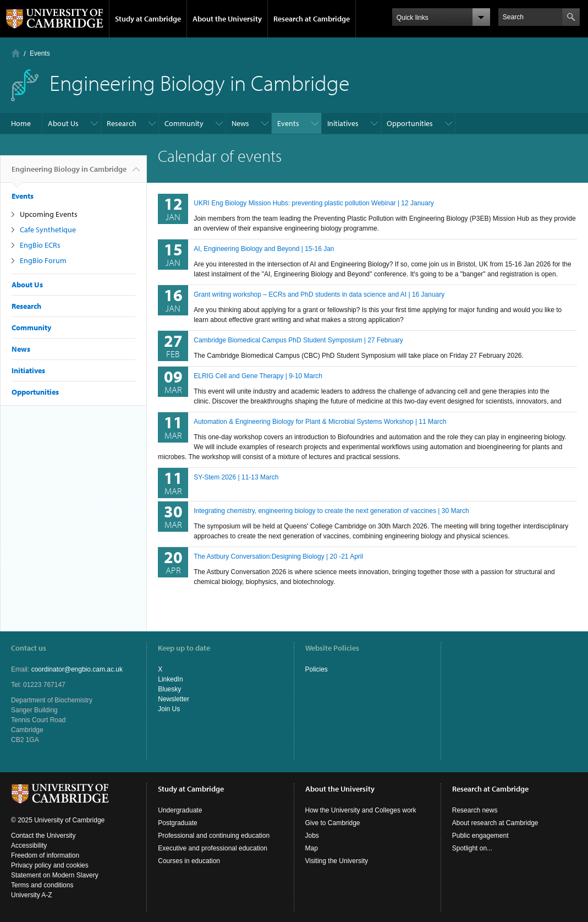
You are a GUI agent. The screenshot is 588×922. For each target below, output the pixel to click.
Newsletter (174, 699)
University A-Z (32, 895)
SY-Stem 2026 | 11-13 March (236, 477)
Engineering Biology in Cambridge (69, 173)
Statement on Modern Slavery (55, 875)
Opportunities (410, 123)
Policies (317, 669)
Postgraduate (177, 823)
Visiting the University (337, 861)
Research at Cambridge (312, 19)
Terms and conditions (42, 885)
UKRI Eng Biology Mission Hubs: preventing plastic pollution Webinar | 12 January (314, 203)
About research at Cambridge (495, 823)
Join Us (169, 709)
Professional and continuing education (214, 836)
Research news (475, 810)
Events (40, 53)
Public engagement (480, 836)
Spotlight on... (472, 848)
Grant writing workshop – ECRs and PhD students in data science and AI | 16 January (319, 294)
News (240, 123)
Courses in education (189, 861)
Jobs (312, 836)
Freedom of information (45, 855)
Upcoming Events (49, 214)
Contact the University (43, 836)
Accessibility (29, 845)
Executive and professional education (213, 848)
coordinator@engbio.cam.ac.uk (77, 669)
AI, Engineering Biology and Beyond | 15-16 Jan (264, 249)
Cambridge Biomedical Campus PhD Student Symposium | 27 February (298, 340)
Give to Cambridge (333, 823)
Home (16, 53)
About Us (63, 123)
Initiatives (343, 123)
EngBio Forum (43, 260)
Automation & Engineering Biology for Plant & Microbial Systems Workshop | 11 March (320, 422)
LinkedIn (170, 679)
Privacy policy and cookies (50, 865)
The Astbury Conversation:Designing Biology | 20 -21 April (278, 557)
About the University (227, 19)
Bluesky (169, 689)
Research (122, 123)
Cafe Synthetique (48, 230)
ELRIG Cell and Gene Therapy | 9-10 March (258, 376)
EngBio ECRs (40, 245)
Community (184, 123)
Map (312, 848)
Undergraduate (180, 810)
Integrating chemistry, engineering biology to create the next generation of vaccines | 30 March (331, 511)
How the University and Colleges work (361, 810)
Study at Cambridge (148, 19)
